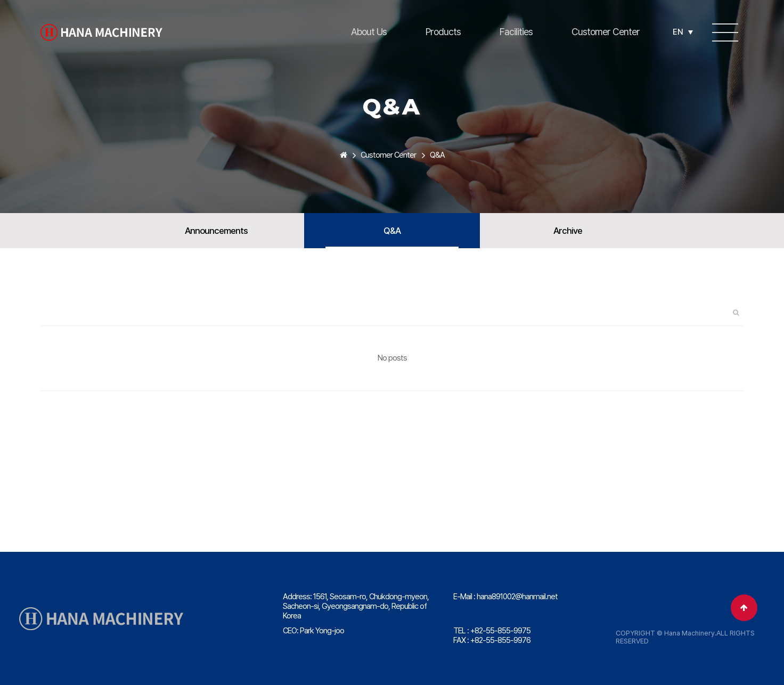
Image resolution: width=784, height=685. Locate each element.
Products (443, 32)
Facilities (516, 32)
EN (683, 32)
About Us (369, 32)
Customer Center (606, 32)
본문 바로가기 (0, 0)
